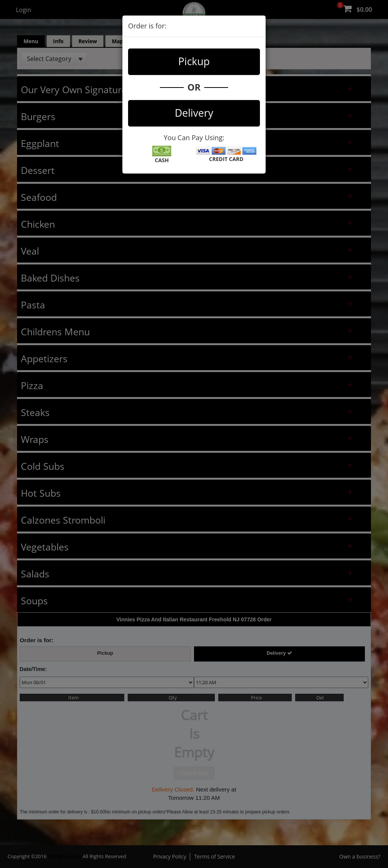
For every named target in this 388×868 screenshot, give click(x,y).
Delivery (194, 113)
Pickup (194, 61)
